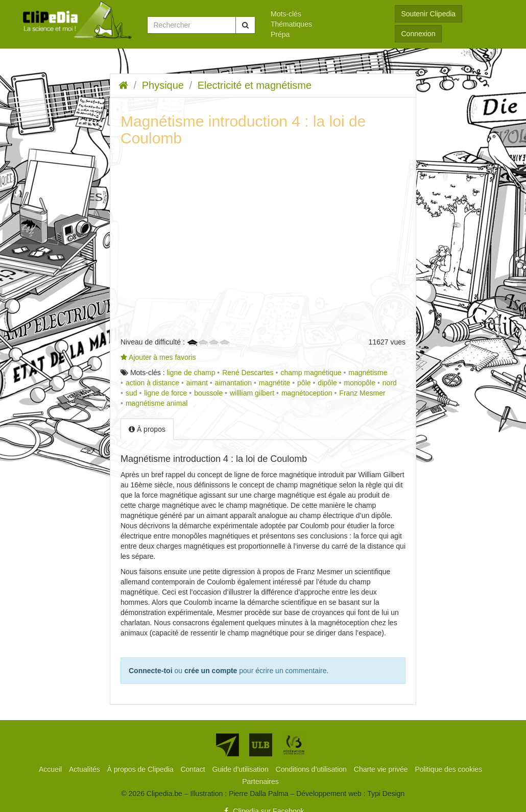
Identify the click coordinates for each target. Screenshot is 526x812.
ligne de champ (191, 373)
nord (390, 383)
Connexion (419, 34)
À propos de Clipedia (141, 769)
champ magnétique (311, 373)
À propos (147, 429)
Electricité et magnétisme (255, 85)
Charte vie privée (382, 769)
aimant (197, 383)
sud (131, 393)
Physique (163, 85)
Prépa (280, 34)
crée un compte (211, 671)
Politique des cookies (449, 769)
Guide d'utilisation (242, 769)
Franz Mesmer (362, 393)
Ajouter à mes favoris (158, 357)
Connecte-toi (151, 671)
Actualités (86, 769)
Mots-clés (286, 14)
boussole (208, 393)
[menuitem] (325, 14)
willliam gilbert (252, 393)
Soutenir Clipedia (429, 14)
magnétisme (368, 373)
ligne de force (165, 393)
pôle (304, 383)
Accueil (51, 769)
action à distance (152, 383)
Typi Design (386, 794)
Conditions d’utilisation (312, 769)
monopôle (360, 383)
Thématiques (291, 24)
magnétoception (307, 393)
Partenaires (260, 781)
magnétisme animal (157, 403)
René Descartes (248, 373)
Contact (194, 769)
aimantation (233, 383)
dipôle (327, 383)
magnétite (274, 383)
